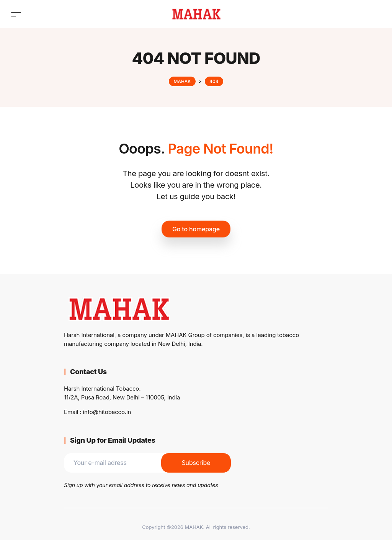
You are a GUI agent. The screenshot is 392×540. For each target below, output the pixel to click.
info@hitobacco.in (107, 412)
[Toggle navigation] (16, 14)
